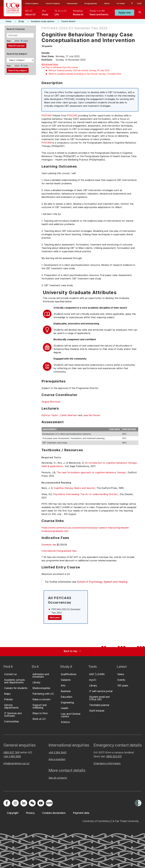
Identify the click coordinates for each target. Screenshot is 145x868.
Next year (55, 617)
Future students (32, 3)
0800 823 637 (114, 756)
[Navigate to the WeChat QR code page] (32, 803)
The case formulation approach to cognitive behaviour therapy (91, 472)
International (72, 3)
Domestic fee (49, 545)
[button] (125, 13)
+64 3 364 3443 (57, 752)
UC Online (121, 3)
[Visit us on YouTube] (41, 803)
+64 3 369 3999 (12, 756)
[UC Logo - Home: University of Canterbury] (13, 8)
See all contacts (58, 778)
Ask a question (57, 759)
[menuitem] (30, 13)
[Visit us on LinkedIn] (24, 803)
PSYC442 (72, 115)
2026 (25, 41)
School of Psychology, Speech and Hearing (102, 582)
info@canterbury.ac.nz (16, 763)
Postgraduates (91, 3)
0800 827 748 (11, 752)
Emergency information (107, 763)
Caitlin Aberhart (69, 415)
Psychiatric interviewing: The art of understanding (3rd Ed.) (86, 494)
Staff (139, 3)
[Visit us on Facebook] (7, 803)
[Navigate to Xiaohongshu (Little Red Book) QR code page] (49, 803)
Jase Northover (92, 415)
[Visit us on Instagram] (15, 803)
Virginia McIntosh (51, 402)
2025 (17, 41)
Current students (53, 3)
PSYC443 (47, 115)
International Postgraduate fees (59, 551)
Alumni (107, 3)
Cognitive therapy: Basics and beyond (74, 488)
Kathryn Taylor (50, 415)
